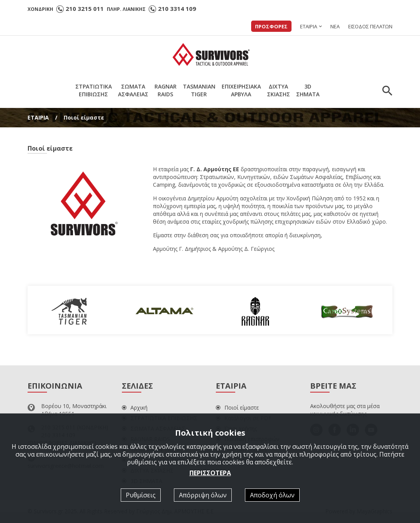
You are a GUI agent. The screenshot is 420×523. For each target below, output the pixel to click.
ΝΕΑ (335, 26)
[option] (73, 310)
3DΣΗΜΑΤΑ (308, 90)
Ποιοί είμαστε (237, 407)
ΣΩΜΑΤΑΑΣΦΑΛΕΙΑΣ (133, 90)
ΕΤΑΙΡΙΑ (309, 26)
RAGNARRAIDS (166, 90)
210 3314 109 (177, 9)
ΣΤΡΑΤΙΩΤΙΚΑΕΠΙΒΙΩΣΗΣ (94, 90)
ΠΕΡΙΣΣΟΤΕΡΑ (210, 473)
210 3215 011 (85, 9)
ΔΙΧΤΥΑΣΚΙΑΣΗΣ (279, 90)
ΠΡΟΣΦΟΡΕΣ (271, 26)
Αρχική (135, 407)
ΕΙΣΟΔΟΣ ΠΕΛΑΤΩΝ (370, 26)
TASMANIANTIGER (199, 90)
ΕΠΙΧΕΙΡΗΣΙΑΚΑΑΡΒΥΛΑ (241, 90)
